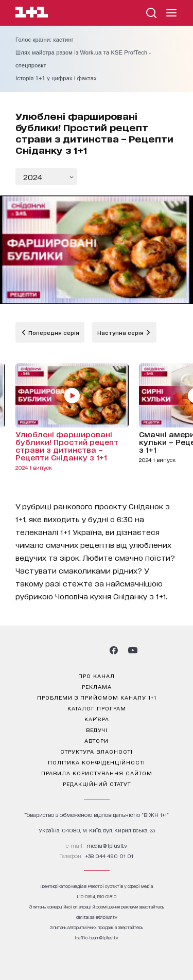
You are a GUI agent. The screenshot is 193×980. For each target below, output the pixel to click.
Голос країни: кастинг (45, 40)
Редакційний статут (97, 783)
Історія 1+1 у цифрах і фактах (56, 78)
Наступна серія (121, 332)
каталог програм (97, 708)
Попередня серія (53, 332)
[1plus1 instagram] (60, 650)
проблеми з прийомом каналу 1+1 (97, 697)
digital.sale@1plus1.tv (97, 917)
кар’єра (97, 719)
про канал (97, 675)
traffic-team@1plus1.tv (97, 938)
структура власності (97, 751)
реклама (97, 686)
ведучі (97, 729)
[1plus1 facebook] (114, 650)
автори (97, 740)
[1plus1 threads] (78, 650)
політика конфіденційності (97, 762)
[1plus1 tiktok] (96, 650)
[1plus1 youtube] (133, 650)
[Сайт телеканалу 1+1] (32, 14)
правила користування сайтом (97, 773)
